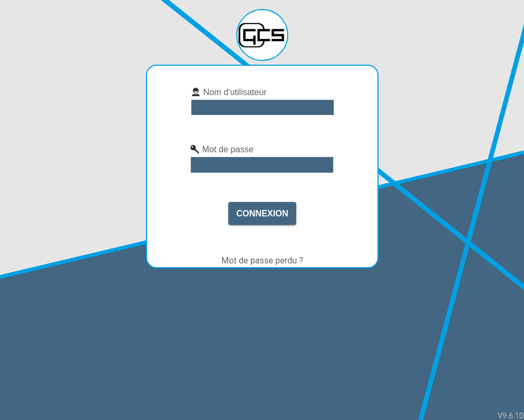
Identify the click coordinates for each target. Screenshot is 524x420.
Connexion (262, 213)
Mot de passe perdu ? (262, 260)
